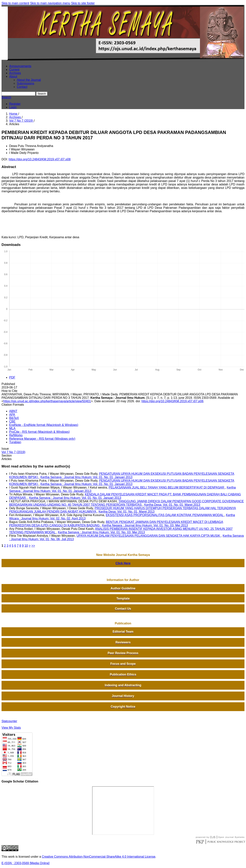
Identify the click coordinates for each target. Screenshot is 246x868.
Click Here (123, 563)
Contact (22, 87)
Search (42, 94)
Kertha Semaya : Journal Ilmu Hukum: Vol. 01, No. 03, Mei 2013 (101, 532)
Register (15, 104)
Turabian (15, 442)
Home (14, 114)
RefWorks (16, 435)
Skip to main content (15, 3)
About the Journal (29, 80)
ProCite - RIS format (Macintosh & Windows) (39, 432)
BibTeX (14, 418)
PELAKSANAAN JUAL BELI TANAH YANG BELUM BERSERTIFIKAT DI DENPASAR (167, 487)
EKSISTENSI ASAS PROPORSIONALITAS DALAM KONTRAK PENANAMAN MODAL (165, 515)
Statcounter (9, 721)
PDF (12, 377)
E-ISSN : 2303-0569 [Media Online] (26, 863)
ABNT (13, 411)
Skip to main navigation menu (50, 3)
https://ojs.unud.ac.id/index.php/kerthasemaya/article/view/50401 (47, 401)
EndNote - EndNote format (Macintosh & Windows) (44, 425)
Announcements (20, 66)
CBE (12, 421)
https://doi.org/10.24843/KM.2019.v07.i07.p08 (40, 159)
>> (33, 546)
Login (13, 107)
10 (26, 546)
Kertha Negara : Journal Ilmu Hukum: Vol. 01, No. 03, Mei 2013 (145, 525)
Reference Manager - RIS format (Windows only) (42, 439)
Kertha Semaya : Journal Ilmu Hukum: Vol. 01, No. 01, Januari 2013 (86, 477)
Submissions (26, 83)
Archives (15, 73)
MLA (12, 428)
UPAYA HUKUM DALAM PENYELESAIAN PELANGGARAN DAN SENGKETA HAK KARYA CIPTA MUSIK (149, 536)
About (13, 76)
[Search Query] (18, 94)
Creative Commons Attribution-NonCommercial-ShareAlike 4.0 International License (99, 857)
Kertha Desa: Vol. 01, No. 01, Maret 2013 (172, 505)
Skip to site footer (83, 3)
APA (12, 415)
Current (14, 70)
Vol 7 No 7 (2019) (22, 121)
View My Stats (11, 728)
